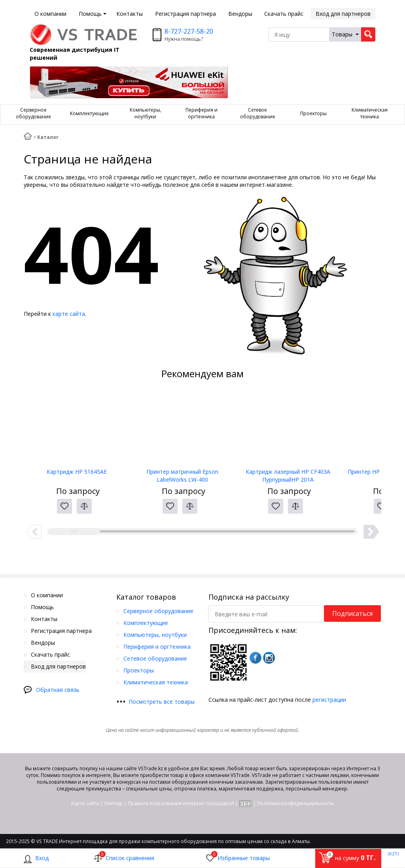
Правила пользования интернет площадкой (181, 803)
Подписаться (352, 613)
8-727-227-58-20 (189, 31)
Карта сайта (85, 803)
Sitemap (113, 803)
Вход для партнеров (343, 14)
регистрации (329, 700)
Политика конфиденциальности (295, 803)
